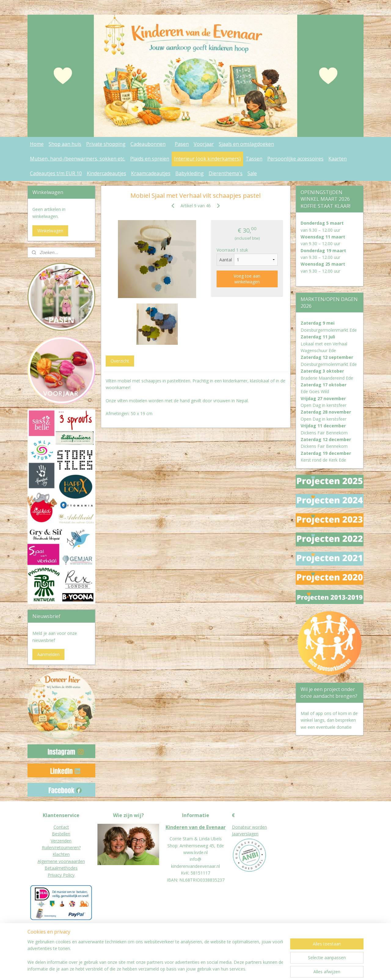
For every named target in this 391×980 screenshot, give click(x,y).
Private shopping (106, 144)
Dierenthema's (226, 173)
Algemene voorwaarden (61, 861)
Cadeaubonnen (148, 144)
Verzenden (61, 841)
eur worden (256, 827)
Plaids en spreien (150, 159)
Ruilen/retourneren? (61, 847)
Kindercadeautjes (106, 173)
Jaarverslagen (245, 834)
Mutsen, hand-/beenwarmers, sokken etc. (78, 159)
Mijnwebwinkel (271, 969)
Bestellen (61, 834)
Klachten (61, 854)
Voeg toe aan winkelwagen (247, 279)
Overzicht (120, 361)
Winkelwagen (50, 231)
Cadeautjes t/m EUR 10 (56, 173)
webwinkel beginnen (218, 969)
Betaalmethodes (61, 868)
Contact (61, 827)
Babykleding (190, 173)
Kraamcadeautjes (151, 173)
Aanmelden (48, 654)
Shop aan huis (65, 144)
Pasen (182, 144)
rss (194, 969)
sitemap (182, 969)
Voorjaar (204, 144)
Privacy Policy (61, 875)
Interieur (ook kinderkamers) (207, 159)
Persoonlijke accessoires (295, 159)
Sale (252, 173)
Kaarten (338, 159)
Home (37, 144)
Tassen (254, 159)
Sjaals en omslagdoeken (246, 144)
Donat (238, 827)
